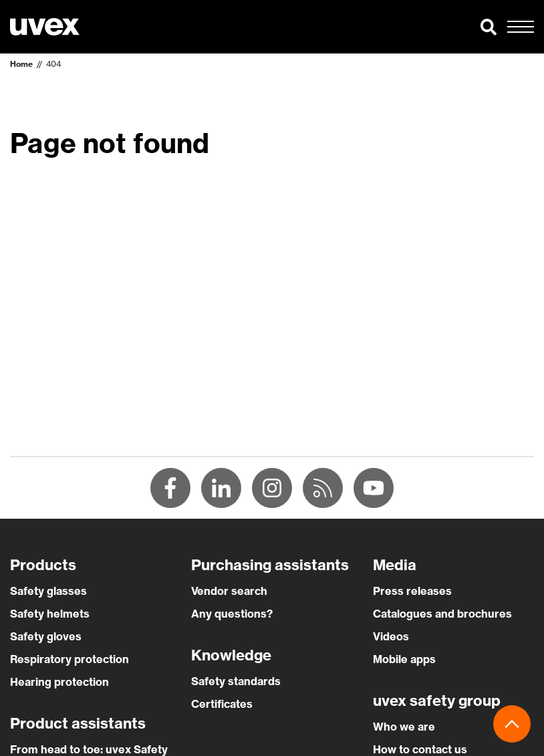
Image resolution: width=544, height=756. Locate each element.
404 (53, 64)
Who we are (404, 727)
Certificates (222, 704)
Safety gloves (46, 636)
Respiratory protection (70, 659)
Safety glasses (48, 591)
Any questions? (232, 614)
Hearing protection (59, 682)
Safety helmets (50, 614)
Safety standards (236, 681)
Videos (391, 636)
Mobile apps (404, 659)
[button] (489, 27)
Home (21, 64)
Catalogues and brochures (442, 614)
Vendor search (229, 591)
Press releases (412, 591)
